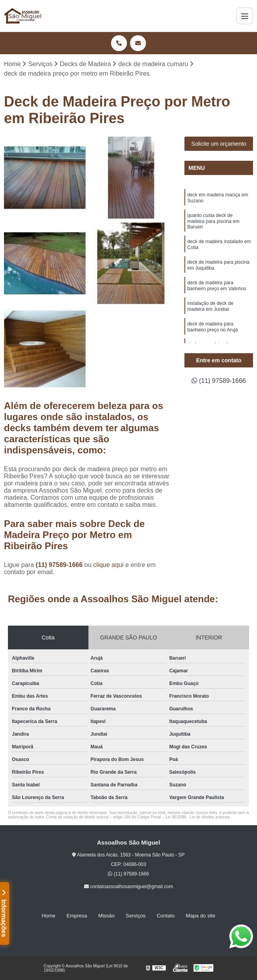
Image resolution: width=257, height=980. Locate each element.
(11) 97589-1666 (60, 565)
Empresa (77, 916)
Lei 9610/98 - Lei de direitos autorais (198, 817)
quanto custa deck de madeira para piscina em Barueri (213, 221)
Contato (166, 916)
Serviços (136, 916)
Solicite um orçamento (219, 144)
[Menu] (245, 16)
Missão (106, 916)
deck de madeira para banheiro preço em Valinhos (217, 286)
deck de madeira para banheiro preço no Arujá (212, 327)
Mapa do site (200, 916)
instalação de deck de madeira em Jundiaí (210, 306)
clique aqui (108, 565)
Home (49, 916)
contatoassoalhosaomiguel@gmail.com (128, 887)
